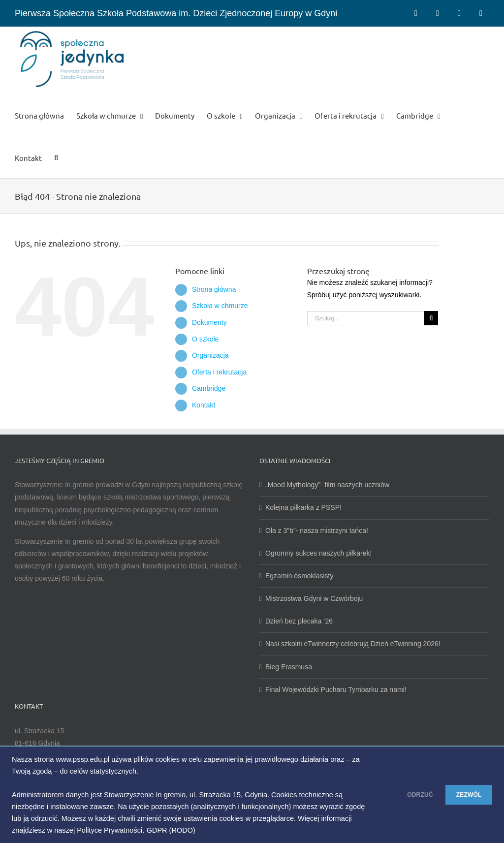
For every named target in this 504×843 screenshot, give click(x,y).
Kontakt (204, 405)
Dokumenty (209, 322)
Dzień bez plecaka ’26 (299, 621)
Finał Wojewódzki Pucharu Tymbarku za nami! (336, 689)
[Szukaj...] (366, 318)
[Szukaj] (431, 318)
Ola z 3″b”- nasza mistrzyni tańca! (317, 531)
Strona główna (214, 289)
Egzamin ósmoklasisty (299, 576)
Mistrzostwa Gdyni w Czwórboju (314, 598)
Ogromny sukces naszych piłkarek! (318, 553)
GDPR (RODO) (204, 830)
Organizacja (210, 355)
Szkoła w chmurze (220, 306)
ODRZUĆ (400, 795)
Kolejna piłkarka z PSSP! (303, 507)
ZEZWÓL (462, 795)
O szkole (205, 339)
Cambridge (209, 388)
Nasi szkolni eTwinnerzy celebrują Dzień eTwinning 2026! (353, 644)
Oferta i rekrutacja (219, 372)
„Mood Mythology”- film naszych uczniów (327, 485)
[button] (56, 157)
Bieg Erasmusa (289, 667)
